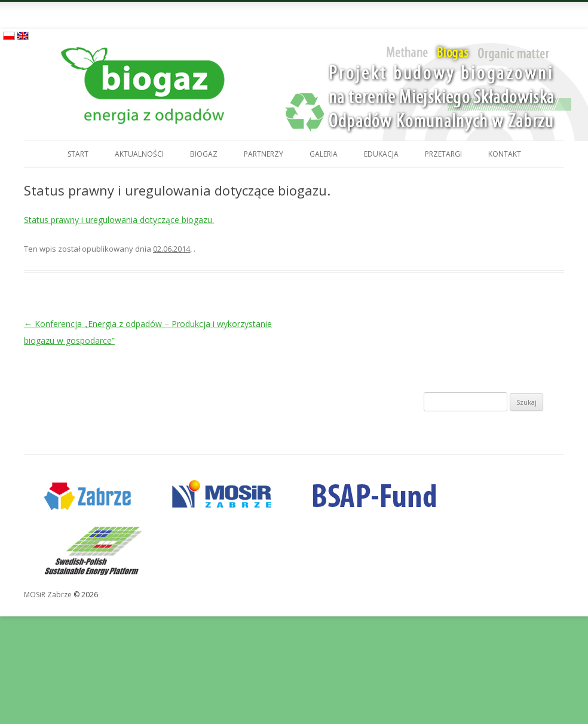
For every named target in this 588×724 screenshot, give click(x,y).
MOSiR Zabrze (48, 595)
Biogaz (204, 154)
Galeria (324, 154)
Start (78, 154)
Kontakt (505, 154)
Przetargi (443, 154)
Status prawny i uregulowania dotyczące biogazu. (119, 220)
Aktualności (139, 154)
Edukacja (381, 154)
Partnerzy (264, 154)
